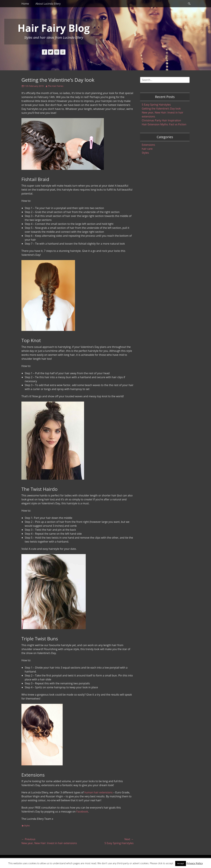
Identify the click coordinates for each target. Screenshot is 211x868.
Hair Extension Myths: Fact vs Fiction (164, 124)
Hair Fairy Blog (54, 28)
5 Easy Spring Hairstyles (156, 105)
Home (25, 4)
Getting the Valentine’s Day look (161, 109)
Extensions (148, 145)
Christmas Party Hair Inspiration (161, 120)
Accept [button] (181, 863)
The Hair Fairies (56, 86)
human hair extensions (98, 792)
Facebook (82, 812)
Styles (27, 826)
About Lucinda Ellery (48, 4)
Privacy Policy (195, 863)
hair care (147, 149)
